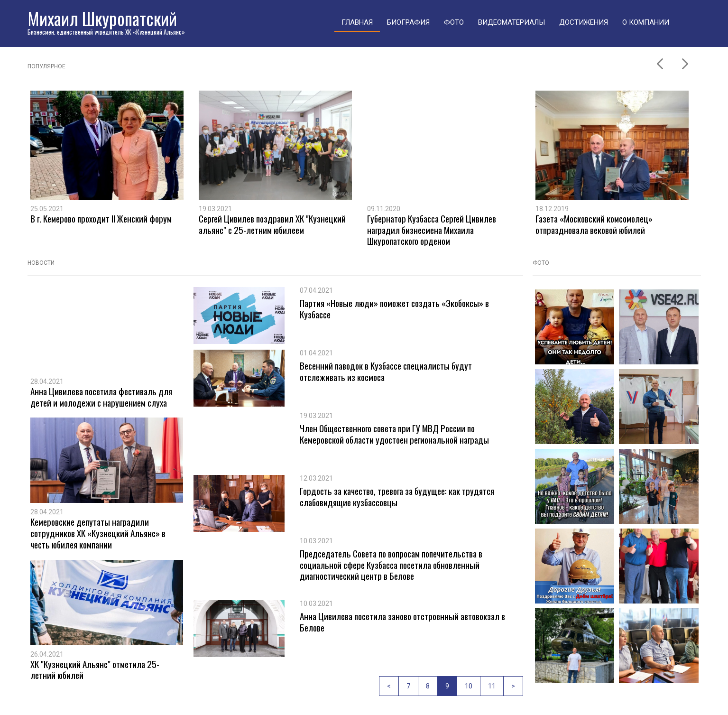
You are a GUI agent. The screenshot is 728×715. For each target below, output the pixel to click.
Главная (357, 22)
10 (469, 686)
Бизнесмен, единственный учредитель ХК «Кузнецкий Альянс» (106, 32)
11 (492, 686)
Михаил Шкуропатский (102, 18)
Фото (454, 22)
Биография (408, 22)
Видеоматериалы (511, 22)
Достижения (584, 22)
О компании (646, 22)
